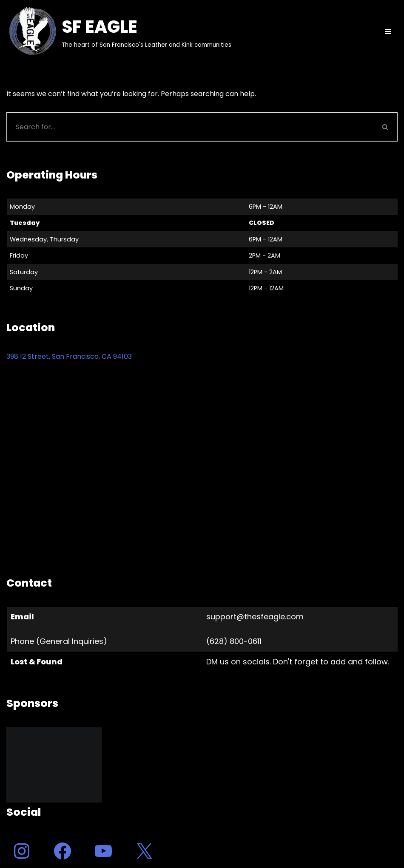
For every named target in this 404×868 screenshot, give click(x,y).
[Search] (190, 127)
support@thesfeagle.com (255, 617)
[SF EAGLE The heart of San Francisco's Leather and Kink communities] (119, 31)
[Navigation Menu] (388, 31)
